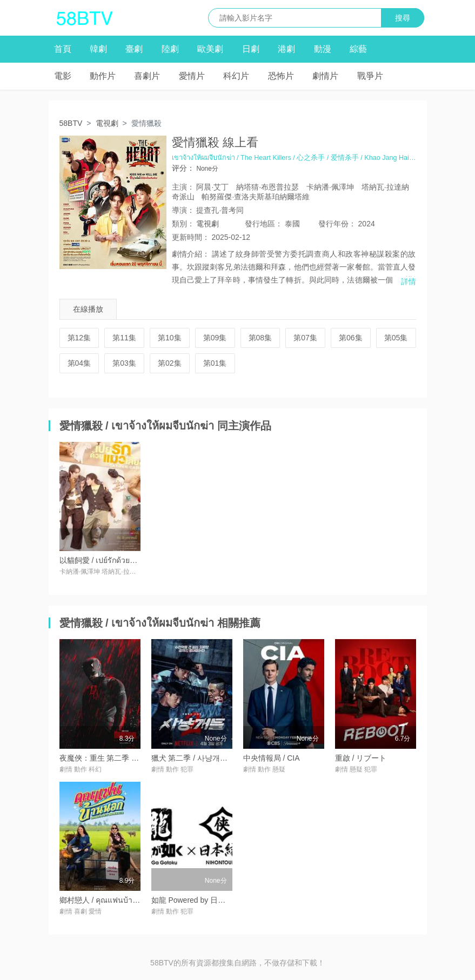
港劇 (286, 49)
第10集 (170, 338)
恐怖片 (281, 76)
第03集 (124, 363)
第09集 (215, 338)
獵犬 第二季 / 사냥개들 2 (193, 758)
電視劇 (107, 123)
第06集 (351, 338)
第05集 (396, 338)
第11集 (124, 338)
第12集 (79, 338)
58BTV (71, 123)
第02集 (170, 363)
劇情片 (325, 76)
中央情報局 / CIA (272, 758)
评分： (183, 168)
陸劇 (170, 49)
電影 (63, 76)
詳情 (409, 281)
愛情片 (192, 76)
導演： (183, 210)
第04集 (79, 363)
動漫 (323, 49)
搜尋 (403, 18)
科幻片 (236, 76)
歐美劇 (210, 49)
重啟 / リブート (361, 758)
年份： (337, 224)
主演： (183, 187)
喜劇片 (147, 76)
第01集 (215, 363)
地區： (264, 224)
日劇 (251, 49)
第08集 (260, 338)
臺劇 (134, 49)
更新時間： (191, 237)
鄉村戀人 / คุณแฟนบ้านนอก (106, 900)
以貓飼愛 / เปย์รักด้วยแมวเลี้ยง (110, 560)
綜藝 (358, 49)
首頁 (63, 49)
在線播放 (88, 309)
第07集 (305, 338)
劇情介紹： (191, 254)
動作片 (103, 76)
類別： (183, 224)
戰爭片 (370, 76)
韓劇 (98, 49)
